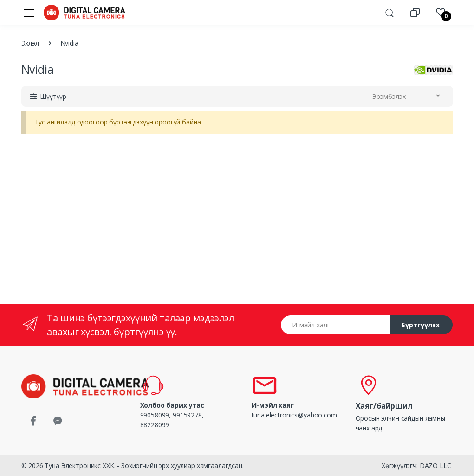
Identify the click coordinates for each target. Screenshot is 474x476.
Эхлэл (30, 43)
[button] (390, 12)
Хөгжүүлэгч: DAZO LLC (416, 466)
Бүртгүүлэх (420, 325)
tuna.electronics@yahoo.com (294, 415)
